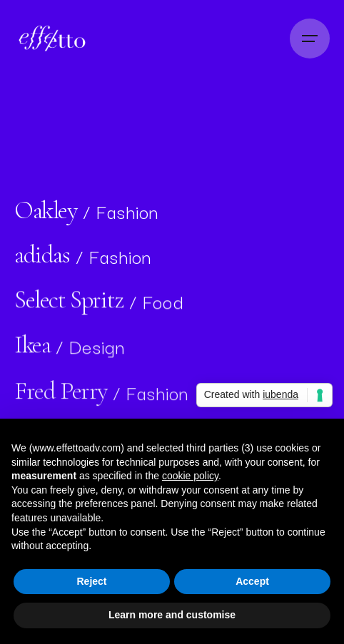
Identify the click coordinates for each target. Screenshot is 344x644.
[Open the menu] (310, 39)
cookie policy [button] (190, 476)
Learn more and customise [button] (172, 615)
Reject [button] (91, 581)
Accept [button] (252, 581)
